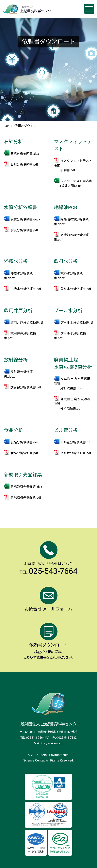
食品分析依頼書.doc (25, 442)
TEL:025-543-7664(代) (35, 738)
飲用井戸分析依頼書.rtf (27, 323)
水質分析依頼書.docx (25, 219)
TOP (6, 126)
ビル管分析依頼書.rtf (75, 442)
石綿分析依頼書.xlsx (25, 154)
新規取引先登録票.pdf (26, 498)
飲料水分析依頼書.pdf (76, 289)
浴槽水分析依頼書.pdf (26, 289)
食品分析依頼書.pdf (24, 453)
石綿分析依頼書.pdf (24, 164)
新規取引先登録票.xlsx (26, 487)
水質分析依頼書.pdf (24, 230)
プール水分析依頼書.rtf (77, 323)
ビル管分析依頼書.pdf (76, 453)
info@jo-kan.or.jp (52, 743)
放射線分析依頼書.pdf (26, 387)
